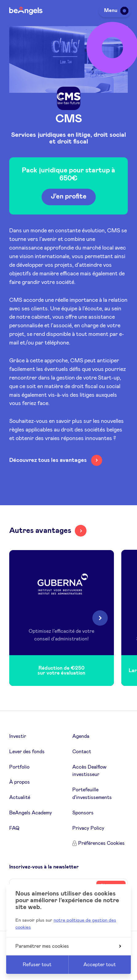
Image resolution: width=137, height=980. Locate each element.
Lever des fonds (27, 752)
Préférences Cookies (101, 843)
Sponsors (83, 813)
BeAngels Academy (31, 813)
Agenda (81, 736)
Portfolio (19, 767)
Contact (82, 752)
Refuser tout (37, 965)
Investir (18, 736)
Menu (115, 10)
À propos (20, 782)
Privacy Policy (88, 828)
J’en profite (69, 197)
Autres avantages (40, 531)
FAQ (14, 828)
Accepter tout (100, 965)
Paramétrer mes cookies (68, 946)
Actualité (20, 797)
